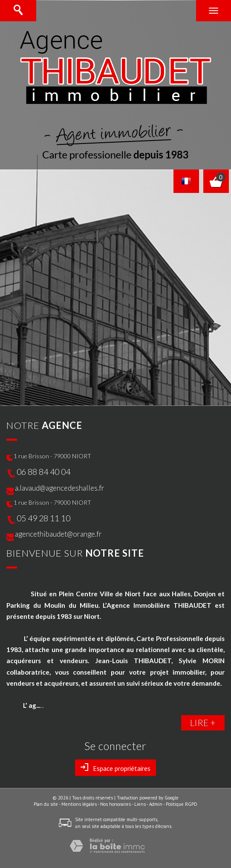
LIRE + (203, 723)
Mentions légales (79, 804)
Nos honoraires (115, 804)
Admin (156, 804)
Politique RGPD (182, 804)
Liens (140, 804)
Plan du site (46, 804)
